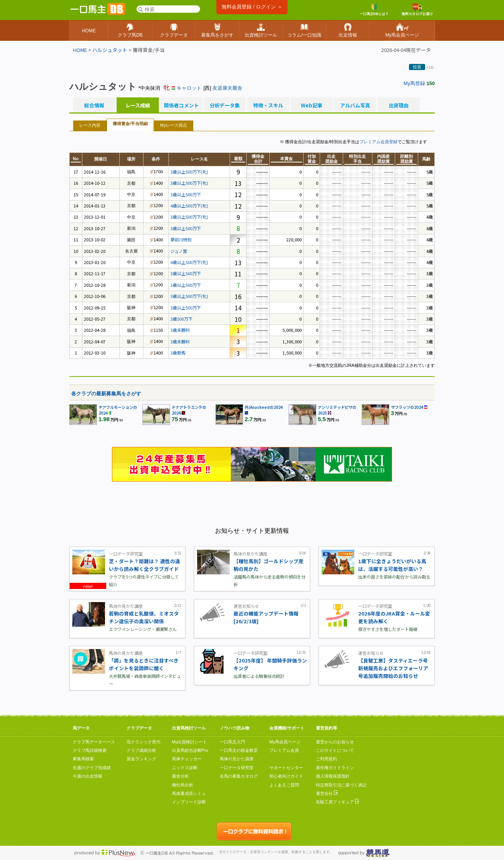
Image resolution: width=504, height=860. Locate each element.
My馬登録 (414, 83)
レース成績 (138, 105)
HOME (80, 50)
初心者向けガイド (286, 776)
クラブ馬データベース (94, 742)
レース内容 (90, 125)
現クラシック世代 (144, 742)
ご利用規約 (326, 759)
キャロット (189, 88)
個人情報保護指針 (333, 776)
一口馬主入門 (232, 742)
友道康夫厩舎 (227, 88)
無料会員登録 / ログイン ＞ (252, 7)
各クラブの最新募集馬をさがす (106, 394)
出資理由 (399, 105)
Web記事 (312, 105)
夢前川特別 (181, 239)
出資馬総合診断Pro (190, 750)
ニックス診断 (185, 768)
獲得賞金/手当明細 (130, 124)
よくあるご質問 (284, 785)
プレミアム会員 (284, 750)
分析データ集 (225, 105)
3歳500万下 (181, 319)
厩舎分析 (180, 776)
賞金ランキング (141, 759)
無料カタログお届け (417, 10)
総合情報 (94, 105)
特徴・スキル (268, 105)
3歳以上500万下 (186, 194)
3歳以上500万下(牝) (189, 172)
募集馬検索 (83, 759)
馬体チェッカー (187, 759)
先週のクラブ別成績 (92, 768)
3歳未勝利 (180, 330)
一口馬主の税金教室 (239, 750)
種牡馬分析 (183, 785)
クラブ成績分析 (141, 750)
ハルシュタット (110, 50)
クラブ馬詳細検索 (90, 750)
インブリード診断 (189, 802)
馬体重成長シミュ (189, 793)
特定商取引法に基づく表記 (341, 785)
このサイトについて (335, 750)
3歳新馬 (178, 353)
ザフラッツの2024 (407, 407)
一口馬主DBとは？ (374, 10)
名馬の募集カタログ (239, 776)
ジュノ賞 (179, 251)
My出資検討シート (190, 742)
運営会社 (327, 793)
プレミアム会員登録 (378, 142)
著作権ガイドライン (335, 768)
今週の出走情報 (88, 776)
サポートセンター (286, 768)
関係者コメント (181, 105)
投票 (417, 67)
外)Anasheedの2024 (264, 407)
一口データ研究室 (237, 768)
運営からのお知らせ (335, 742)
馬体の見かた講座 (237, 759)
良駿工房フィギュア (337, 802)
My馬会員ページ (285, 742)
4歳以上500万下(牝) (189, 206)
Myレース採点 (174, 125)
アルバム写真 (355, 105)
